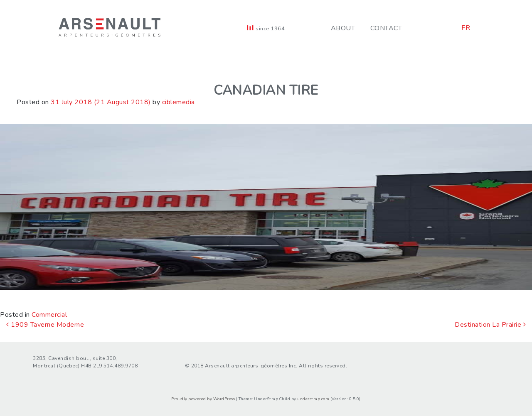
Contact (386, 28)
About (343, 28)
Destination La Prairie (490, 325)
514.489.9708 (121, 366)
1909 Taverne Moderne (45, 325)
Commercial (49, 315)
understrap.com (313, 399)
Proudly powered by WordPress (203, 399)
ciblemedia (179, 102)
